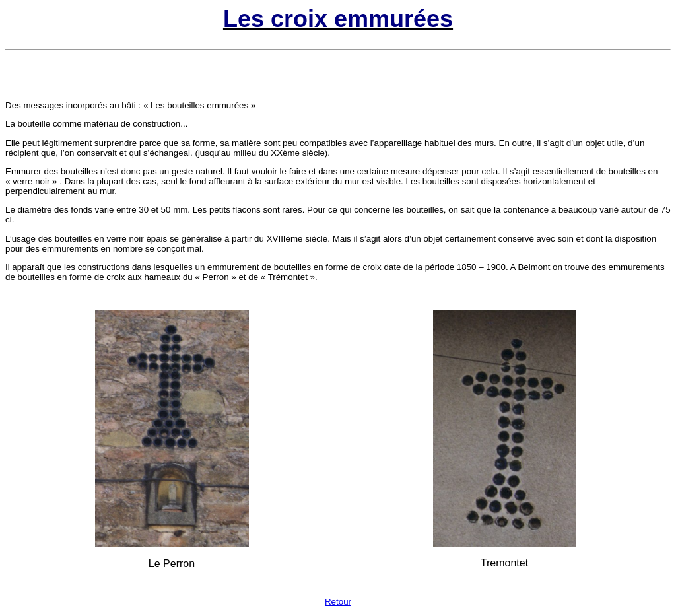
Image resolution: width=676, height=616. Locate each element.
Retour (338, 602)
